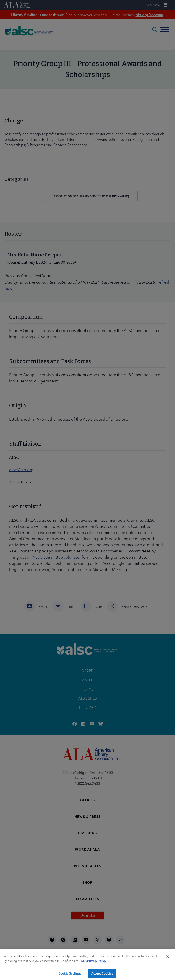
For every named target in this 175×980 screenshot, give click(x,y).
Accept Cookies (102, 975)
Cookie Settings (70, 975)
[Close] (168, 958)
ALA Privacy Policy (93, 962)
